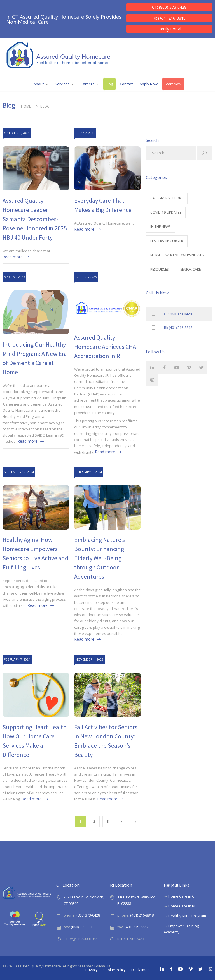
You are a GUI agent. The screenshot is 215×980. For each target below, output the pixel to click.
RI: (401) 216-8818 (169, 18)
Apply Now (149, 84)
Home (26, 106)
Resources (159, 269)
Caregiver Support (167, 198)
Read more (13, 257)
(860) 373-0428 (88, 915)
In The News (160, 227)
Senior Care (191, 269)
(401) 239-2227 (136, 927)
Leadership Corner (167, 241)
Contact (126, 84)
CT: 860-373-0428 (178, 314)
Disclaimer (140, 970)
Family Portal (169, 29)
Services (62, 84)
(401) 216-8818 (142, 915)
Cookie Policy (114, 970)
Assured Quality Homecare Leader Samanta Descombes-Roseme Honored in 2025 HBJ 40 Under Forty (35, 219)
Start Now (173, 84)
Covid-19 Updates (166, 212)
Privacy (92, 970)
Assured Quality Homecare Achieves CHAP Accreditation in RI (107, 347)
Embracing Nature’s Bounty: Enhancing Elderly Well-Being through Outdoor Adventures (100, 558)
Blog (109, 84)
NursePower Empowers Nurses (177, 255)
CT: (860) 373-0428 (169, 7)
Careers (87, 84)
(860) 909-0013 (83, 927)
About (39, 84)
